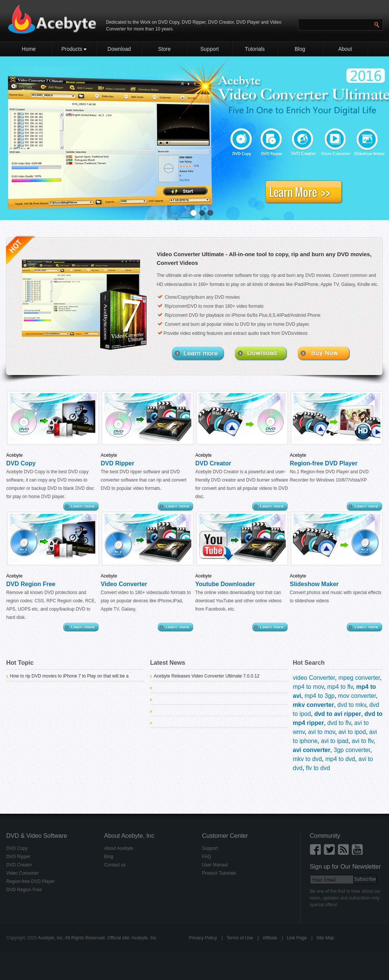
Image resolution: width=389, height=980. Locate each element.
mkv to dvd (307, 759)
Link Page (297, 938)
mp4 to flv (340, 687)
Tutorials (255, 49)
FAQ (207, 857)
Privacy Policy (203, 938)
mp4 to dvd (340, 759)
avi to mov (322, 732)
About (345, 49)
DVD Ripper (194, 22)
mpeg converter (359, 678)
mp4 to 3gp (320, 696)
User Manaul (215, 865)
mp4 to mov (308, 687)
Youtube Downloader (225, 584)
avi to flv (363, 741)
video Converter (314, 678)
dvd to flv (339, 723)
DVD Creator (220, 22)
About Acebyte (119, 848)
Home (29, 49)
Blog (300, 49)
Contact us (115, 865)
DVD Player (248, 22)
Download (119, 49)
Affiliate (270, 938)
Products (74, 49)
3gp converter (352, 750)
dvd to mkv (352, 705)
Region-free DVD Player (324, 463)
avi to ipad (335, 741)
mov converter (357, 696)
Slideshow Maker (314, 584)
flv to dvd (318, 768)
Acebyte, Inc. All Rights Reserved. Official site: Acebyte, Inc (97, 938)
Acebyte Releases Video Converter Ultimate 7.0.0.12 (207, 676)
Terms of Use (240, 938)
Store (164, 49)
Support (210, 49)
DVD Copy (169, 22)
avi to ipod (352, 732)
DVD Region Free (31, 584)
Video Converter (124, 584)
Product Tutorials (219, 873)
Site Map (325, 938)
